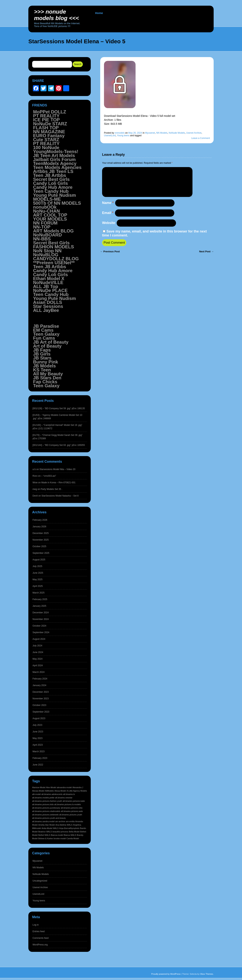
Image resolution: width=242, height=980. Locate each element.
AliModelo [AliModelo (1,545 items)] (49, 791)
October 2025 (39, 546)
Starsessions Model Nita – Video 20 (57, 469)
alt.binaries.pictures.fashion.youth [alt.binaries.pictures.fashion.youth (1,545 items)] (47, 801)
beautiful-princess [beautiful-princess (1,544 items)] (60, 832)
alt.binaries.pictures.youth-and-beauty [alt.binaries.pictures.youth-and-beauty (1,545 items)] (49, 818)
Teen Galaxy (46, 334)
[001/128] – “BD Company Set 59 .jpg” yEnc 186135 (59, 408)
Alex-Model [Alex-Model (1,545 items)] (51, 787)
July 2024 (37, 646)
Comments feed (41, 938)
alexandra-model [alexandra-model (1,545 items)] (64, 787)
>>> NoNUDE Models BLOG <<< (57, 15)
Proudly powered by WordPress (166, 974)
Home (99, 13)
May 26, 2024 (135, 133)
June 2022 (38, 765)
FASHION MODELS (54, 247)
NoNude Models (177, 133)
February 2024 (40, 679)
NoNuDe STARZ (50, 124)
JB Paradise (46, 326)
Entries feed (39, 931)
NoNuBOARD (47, 235)
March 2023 (38, 751)
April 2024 (38, 665)
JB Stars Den (47, 378)
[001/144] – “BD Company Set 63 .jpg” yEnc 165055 (59, 445)
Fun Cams (44, 338)
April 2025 (38, 586)
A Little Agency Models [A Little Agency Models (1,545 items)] (77, 791)
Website (109, 229)
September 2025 (41, 553)
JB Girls (42, 354)
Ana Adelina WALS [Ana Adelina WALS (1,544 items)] (64, 825)
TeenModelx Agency (55, 163)
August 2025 (39, 560)
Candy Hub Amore (53, 187)
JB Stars (42, 358)
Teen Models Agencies (57, 167)
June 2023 (38, 732)
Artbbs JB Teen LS (53, 171)
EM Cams (43, 330)
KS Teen (42, 370)
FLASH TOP (46, 128)
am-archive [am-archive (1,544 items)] (60, 821)
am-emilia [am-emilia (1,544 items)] (70, 821)
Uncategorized (40, 881)
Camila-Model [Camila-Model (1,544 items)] (73, 838)
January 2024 (39, 685)
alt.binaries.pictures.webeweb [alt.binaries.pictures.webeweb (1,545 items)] (45, 815)
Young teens (123, 136)
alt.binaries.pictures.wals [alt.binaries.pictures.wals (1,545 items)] (72, 811)
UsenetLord (110, 136)
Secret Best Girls (51, 179)
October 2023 (39, 705)
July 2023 (37, 725)
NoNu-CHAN (46, 211)
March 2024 (38, 672)
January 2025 (39, 606)
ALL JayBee (46, 310)
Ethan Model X (49, 279)
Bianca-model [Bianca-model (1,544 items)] (57, 835)
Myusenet (150, 133)
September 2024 (41, 632)
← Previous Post (110, 258)
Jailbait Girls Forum (54, 159)
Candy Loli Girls (50, 183)
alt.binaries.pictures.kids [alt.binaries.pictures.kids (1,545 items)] (43, 804)
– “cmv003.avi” (49, 476)
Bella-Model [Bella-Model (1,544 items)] (74, 832)
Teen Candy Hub (51, 191)
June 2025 (38, 573)
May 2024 (38, 659)
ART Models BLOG (53, 231)
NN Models (162, 133)
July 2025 (37, 566)
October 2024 (39, 626)
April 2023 (38, 745)
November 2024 (41, 619)
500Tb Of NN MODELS (57, 203)
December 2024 (41, 613)
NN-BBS (42, 239)
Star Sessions (48, 306)
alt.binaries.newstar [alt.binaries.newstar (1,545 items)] (64, 798)
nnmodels (120, 133)
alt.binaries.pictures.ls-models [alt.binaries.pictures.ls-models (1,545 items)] (67, 804)
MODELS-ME (47, 199)
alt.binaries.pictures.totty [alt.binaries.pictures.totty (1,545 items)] (72, 808)
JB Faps (42, 350)
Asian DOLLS (48, 302)
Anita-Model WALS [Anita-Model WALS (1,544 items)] (50, 828)
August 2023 (39, 718)
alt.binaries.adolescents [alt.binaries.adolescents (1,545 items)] (52, 794)
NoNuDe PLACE (50, 290)
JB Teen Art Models (54, 155)
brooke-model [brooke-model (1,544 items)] (60, 838)
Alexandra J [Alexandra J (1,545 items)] (78, 787)
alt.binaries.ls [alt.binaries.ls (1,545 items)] (69, 794)
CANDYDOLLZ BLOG (56, 259)
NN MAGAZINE (49, 132)
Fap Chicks (45, 382)
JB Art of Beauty (51, 342)
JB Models (44, 366)
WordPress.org (40, 945)
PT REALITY (46, 116)
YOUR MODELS (50, 219)
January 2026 (39, 527)
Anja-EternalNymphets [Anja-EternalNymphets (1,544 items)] (69, 828)
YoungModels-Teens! (56, 151)
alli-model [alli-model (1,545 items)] (36, 794)
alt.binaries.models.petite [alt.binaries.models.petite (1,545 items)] (43, 798)
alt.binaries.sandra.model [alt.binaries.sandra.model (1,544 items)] (43, 821)
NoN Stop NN (47, 251)
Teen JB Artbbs (50, 175)
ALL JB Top (46, 286)
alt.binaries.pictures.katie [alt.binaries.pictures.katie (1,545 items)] (74, 801)
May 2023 (38, 738)
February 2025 (40, 599)
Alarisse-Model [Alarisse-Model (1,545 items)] (39, 787)
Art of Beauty (47, 346)
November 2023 (41, 699)
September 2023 (41, 712)
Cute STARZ (46, 140)
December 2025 (41, 533)
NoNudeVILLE (48, 282)
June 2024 (38, 652)
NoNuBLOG (46, 255)
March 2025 (38, 593)
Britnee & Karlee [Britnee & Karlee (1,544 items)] (46, 838)
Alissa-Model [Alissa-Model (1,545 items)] (60, 791)
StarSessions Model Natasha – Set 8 (60, 496)
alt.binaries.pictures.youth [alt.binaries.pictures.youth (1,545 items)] (71, 815)
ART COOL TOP (50, 215)
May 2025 (38, 579)
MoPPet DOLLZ (50, 112)
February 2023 (40, 758)
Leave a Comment (201, 138)
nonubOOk (45, 207)
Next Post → (206, 258)
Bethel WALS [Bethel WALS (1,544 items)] (44, 835)
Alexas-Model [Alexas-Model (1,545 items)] (38, 791)
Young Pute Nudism (54, 195)
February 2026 (40, 520)
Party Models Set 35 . (52, 489)
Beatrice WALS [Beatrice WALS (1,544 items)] (45, 832)
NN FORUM (45, 223)
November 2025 (41, 540)
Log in (36, 925)
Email (108, 219)
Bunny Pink (46, 362)
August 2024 (39, 639)
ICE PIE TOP (46, 120)
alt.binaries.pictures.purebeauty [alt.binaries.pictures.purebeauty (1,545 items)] (46, 808)
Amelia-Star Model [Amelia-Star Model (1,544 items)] (47, 825)
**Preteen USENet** (54, 263)
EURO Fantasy (49, 136)
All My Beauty (48, 374)
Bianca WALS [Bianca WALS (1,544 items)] (70, 835)
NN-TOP (42, 227)
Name (108, 209)
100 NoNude (46, 148)
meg (35, 489)
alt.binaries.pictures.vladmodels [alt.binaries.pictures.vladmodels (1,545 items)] (46, 811)
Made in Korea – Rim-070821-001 (58, 483)
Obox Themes (207, 974)
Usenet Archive (194, 133)
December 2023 (41, 692)
